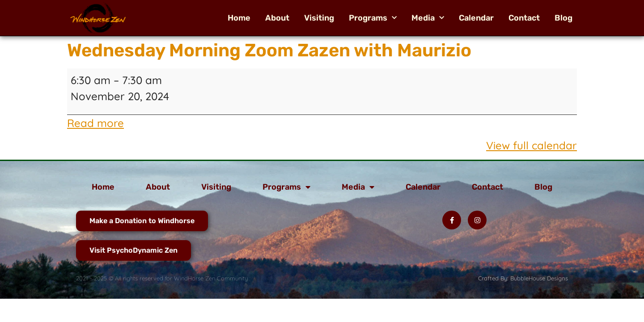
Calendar (476, 18)
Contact (524, 18)
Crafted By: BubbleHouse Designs (523, 278)
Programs (373, 18)
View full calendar (532, 145)
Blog (563, 18)
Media (428, 18)
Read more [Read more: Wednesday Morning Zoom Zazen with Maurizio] (95, 123)
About (277, 18)
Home (239, 18)
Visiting (319, 18)
